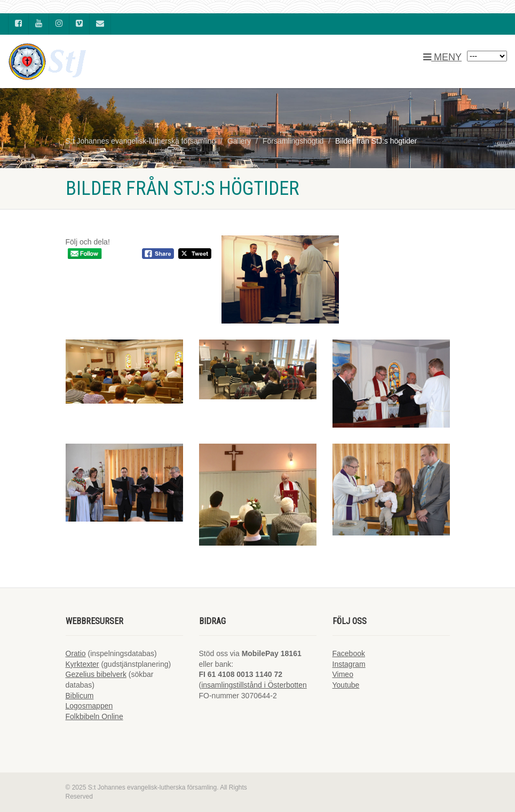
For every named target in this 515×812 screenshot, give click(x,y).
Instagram (349, 664)
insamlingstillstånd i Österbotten (254, 685)
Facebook (349, 653)
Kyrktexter (82, 664)
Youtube (346, 685)
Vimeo (343, 674)
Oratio (76, 653)
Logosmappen (89, 706)
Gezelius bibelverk (96, 674)
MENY (442, 57)
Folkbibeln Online (94, 716)
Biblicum (80, 696)
